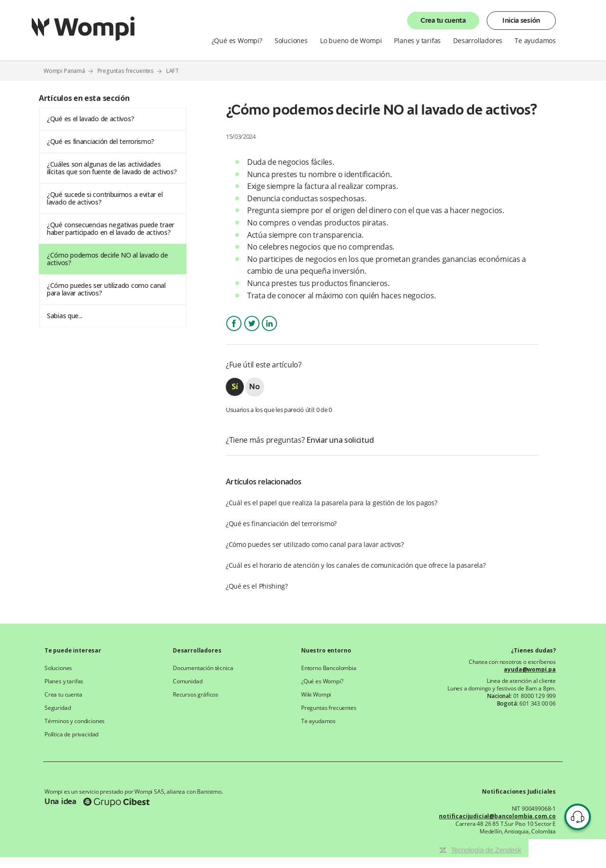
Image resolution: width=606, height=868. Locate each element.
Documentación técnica (203, 668)
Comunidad (187, 681)
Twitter (252, 332)
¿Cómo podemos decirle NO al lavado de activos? (107, 259)
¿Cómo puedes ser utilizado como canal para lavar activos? (106, 289)
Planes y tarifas (417, 41)
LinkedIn (269, 332)
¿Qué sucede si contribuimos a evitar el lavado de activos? (105, 198)
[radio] (235, 387)
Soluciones (291, 41)
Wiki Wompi (316, 695)
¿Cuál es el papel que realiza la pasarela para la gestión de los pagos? (332, 503)
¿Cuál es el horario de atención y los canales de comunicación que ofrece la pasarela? (356, 565)
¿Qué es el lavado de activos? (90, 119)
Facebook (234, 332)
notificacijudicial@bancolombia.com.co (497, 816)
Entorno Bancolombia (329, 668)
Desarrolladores (478, 41)
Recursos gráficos (196, 695)
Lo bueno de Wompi (351, 41)
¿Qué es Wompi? (237, 41)
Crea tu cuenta (443, 21)
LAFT (173, 71)
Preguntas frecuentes (126, 71)
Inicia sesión (521, 21)
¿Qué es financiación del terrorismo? (101, 141)
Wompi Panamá (64, 71)
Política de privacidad (71, 734)
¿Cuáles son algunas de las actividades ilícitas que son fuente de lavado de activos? (112, 168)
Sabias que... (65, 316)
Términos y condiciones (75, 721)
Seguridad (58, 708)
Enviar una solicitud (340, 440)
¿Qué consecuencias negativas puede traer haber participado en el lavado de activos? (111, 228)
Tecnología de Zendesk (486, 850)
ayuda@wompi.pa (530, 670)
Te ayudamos (535, 41)
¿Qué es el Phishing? (257, 586)
